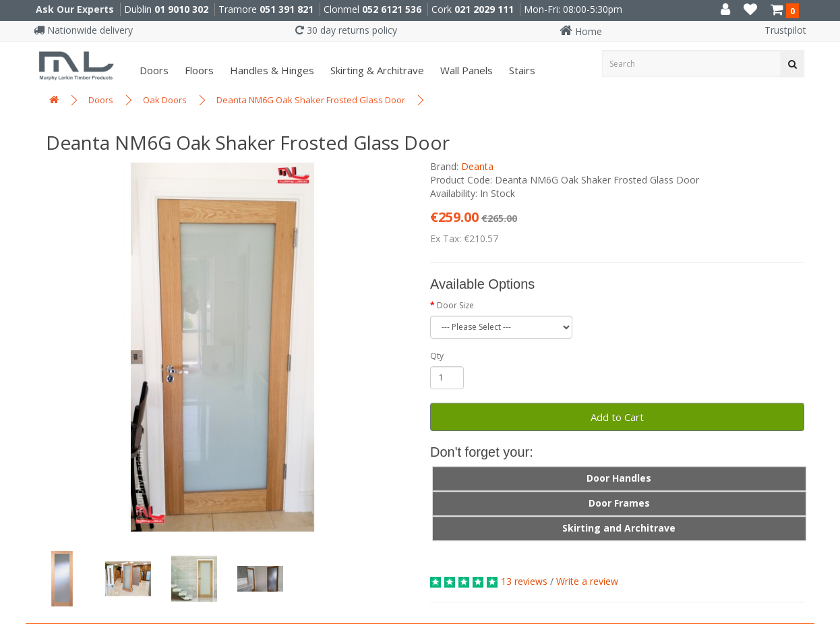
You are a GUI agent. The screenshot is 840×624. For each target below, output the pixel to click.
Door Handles (619, 478)
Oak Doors (165, 100)
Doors (153, 70)
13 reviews (524, 581)
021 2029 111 (484, 9)
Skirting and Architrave (619, 528)
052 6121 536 (392, 9)
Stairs (521, 70)
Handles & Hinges (271, 70)
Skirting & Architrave (376, 70)
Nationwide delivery (83, 30)
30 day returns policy (346, 30)
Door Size (455, 305)
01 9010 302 (181, 9)
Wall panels (465, 70)
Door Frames (619, 503)
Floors (198, 70)
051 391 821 (287, 9)
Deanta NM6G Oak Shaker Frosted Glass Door (311, 100)
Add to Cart (617, 417)
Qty (437, 356)
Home (581, 31)
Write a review (587, 581)
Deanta (477, 166)
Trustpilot (785, 30)
